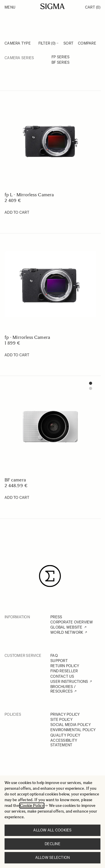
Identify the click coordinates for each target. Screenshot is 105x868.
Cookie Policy (32, 806)
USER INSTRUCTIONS (69, 682)
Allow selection (53, 858)
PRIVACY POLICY (65, 714)
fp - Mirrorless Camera (27, 337)
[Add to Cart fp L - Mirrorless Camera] (17, 213)
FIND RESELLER (64, 671)
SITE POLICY (61, 720)
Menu (10, 7)
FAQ (54, 656)
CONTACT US (62, 676)
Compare (87, 43)
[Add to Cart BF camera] (17, 498)
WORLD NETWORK (67, 632)
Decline (52, 844)
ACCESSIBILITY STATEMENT (64, 743)
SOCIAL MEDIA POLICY (71, 725)
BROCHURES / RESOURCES (63, 689)
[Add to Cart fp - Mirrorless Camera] (17, 355)
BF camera (15, 480)
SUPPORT (59, 661)
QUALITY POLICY (65, 735)
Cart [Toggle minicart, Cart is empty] (93, 7)
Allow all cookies (52, 830)
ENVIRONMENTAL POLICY (73, 730)
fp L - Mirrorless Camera (29, 195)
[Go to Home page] (52, 6)
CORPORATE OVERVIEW (72, 622)
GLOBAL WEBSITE (66, 627)
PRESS (56, 617)
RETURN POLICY (65, 666)
